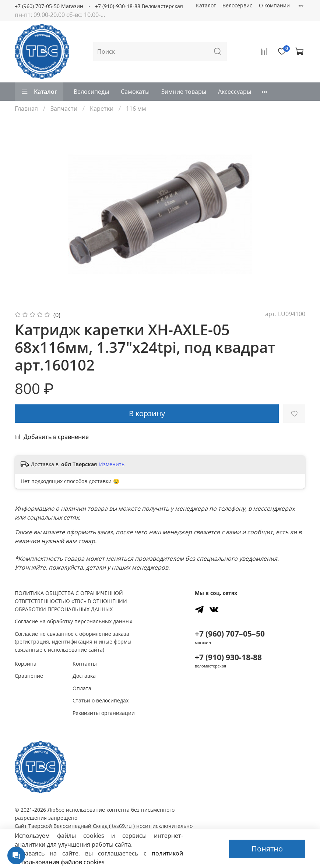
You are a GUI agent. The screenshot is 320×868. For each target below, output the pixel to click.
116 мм (136, 109)
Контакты (85, 664)
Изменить (112, 464)
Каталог (206, 5)
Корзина (26, 664)
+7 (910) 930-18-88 (228, 657)
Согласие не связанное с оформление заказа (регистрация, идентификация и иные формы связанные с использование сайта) (73, 642)
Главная (26, 109)
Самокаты (135, 92)
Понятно (267, 849)
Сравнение (29, 676)
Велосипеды (91, 92)
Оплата (82, 688)
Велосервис (237, 5)
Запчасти (64, 109)
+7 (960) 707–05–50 (230, 634)
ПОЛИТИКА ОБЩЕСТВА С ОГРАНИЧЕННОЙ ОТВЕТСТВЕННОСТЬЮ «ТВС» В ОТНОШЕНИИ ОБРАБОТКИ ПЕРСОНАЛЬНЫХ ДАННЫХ (71, 601)
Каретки (102, 109)
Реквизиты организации (104, 713)
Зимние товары (184, 92)
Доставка (84, 676)
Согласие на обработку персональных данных (73, 621)
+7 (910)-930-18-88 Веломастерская (139, 6)
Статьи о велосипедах (101, 700)
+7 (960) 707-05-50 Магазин (49, 6)
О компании (274, 5)
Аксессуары (235, 92)
